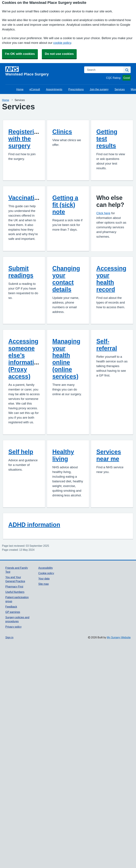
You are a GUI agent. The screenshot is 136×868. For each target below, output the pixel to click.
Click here (103, 213)
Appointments (54, 89)
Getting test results (107, 139)
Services (120, 89)
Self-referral (107, 345)
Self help (21, 452)
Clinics (62, 132)
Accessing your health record (111, 279)
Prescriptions (76, 89)
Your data (44, 578)
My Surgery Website (119, 637)
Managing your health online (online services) (66, 359)
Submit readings (21, 272)
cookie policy (62, 43)
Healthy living (63, 455)
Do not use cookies (59, 54)
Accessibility (46, 568)
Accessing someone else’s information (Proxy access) (25, 359)
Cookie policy (46, 573)
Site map (44, 584)
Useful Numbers (15, 592)
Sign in (9, 637)
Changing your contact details (66, 279)
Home (20, 89)
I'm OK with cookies (20, 54)
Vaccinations (27, 198)
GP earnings (13, 612)
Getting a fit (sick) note (65, 205)
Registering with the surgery (25, 139)
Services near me (109, 455)
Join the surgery (99, 89)
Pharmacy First (14, 587)
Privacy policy (13, 627)
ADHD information (34, 525)
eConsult (35, 89)
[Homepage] (43, 71)
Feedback (11, 607)
